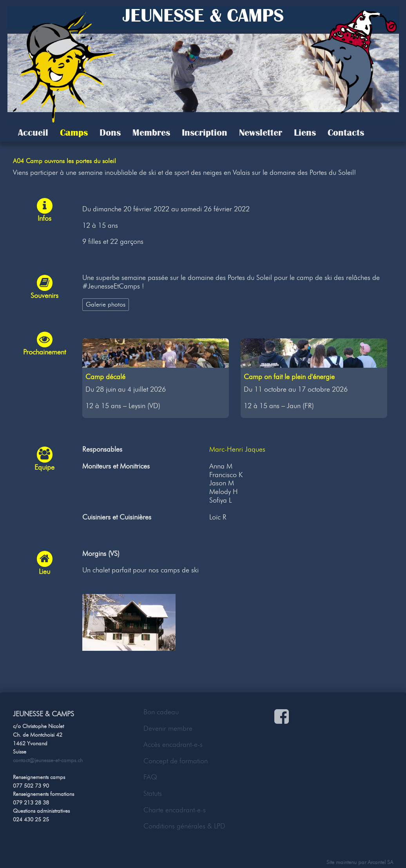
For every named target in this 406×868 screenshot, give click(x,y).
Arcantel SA (380, 862)
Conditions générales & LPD (184, 826)
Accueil (33, 133)
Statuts (153, 794)
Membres (151, 133)
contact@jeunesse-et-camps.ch (48, 760)
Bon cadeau (161, 712)
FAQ (150, 777)
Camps (74, 133)
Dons (110, 133)
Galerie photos (106, 304)
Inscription (205, 133)
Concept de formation (176, 761)
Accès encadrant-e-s (173, 745)
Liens (305, 133)
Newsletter (261, 133)
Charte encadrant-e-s (175, 810)
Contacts (346, 133)
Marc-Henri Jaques (237, 449)
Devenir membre (168, 728)
